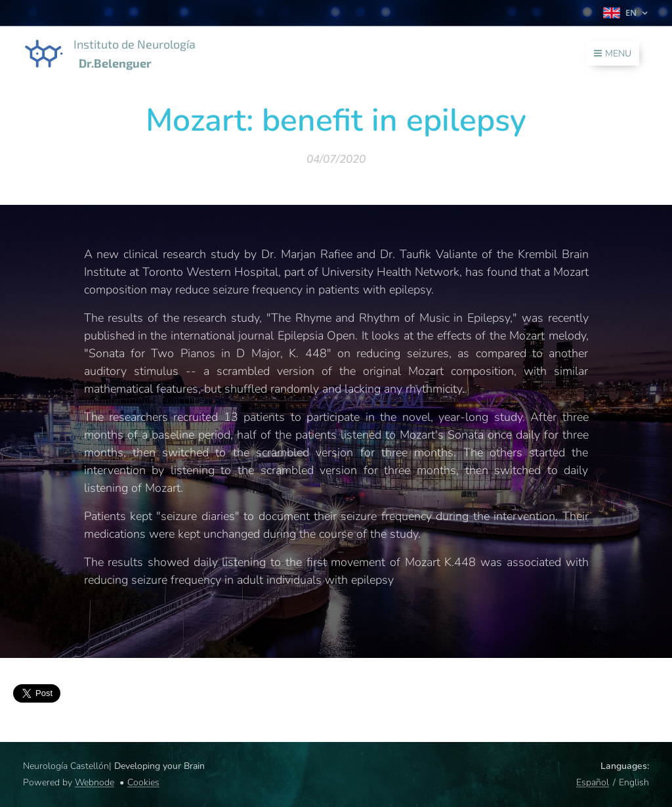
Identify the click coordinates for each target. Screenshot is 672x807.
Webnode (94, 782)
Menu (613, 54)
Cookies (143, 782)
